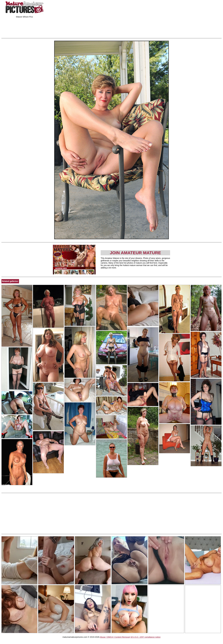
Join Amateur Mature (135, 253)
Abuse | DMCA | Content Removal (115, 637)
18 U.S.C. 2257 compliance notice (145, 637)
